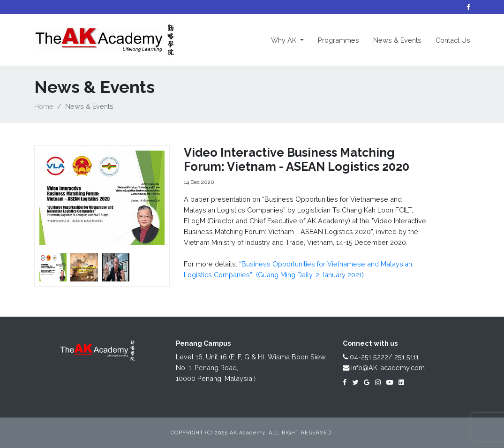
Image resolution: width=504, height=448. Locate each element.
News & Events (397, 40)
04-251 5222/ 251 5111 (381, 357)
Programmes (339, 40)
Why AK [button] (291, 39)
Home (44, 106)
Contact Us (453, 40)
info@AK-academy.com (384, 368)
